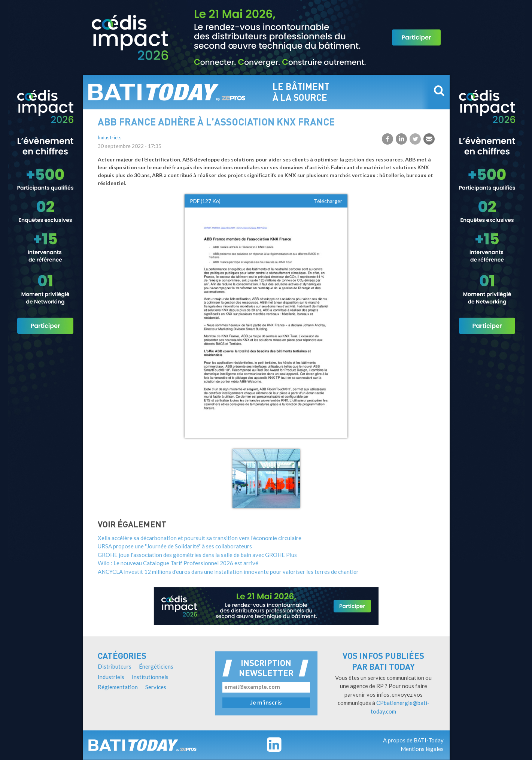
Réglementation (118, 687)
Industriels (110, 138)
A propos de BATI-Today (413, 740)
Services (156, 687)
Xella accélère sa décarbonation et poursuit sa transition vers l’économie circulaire (200, 538)
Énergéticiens (156, 666)
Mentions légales (422, 749)
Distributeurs (115, 666)
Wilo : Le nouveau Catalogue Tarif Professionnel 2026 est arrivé (178, 563)
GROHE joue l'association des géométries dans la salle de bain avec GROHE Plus (197, 555)
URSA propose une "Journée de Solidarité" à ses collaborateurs (175, 546)
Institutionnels (150, 677)
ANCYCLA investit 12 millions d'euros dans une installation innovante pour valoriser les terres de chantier (228, 572)
